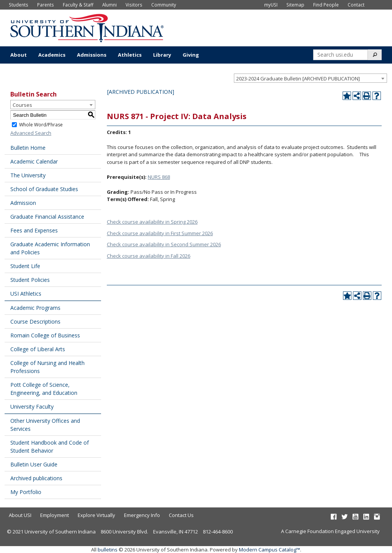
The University (28, 175)
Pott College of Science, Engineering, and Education (44, 389)
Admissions (92, 55)
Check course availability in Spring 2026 (152, 222)
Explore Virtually (96, 515)
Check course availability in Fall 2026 (149, 256)
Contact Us (181, 515)
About (19, 55)
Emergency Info (142, 515)
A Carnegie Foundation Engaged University (330, 531)
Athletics (130, 55)
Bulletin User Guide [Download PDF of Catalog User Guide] (34, 464)
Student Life (25, 266)
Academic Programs (35, 308)
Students (19, 5)
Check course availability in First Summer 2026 (160, 233)
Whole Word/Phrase (41, 125)
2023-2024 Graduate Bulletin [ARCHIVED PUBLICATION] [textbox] (298, 79)
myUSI (271, 5)
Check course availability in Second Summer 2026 (164, 244)
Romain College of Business (45, 335)
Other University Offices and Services (45, 425)
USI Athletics (26, 294)
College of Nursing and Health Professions (47, 367)
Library (162, 55)
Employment (55, 515)
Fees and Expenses (34, 230)
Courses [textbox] (22, 105)
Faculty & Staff (78, 5)
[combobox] (310, 78)
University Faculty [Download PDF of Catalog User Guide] (32, 407)
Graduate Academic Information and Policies (50, 248)
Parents (46, 5)
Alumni (109, 5)
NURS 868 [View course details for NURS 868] (159, 177)
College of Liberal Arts (38, 349)
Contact (356, 5)
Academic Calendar (34, 161)
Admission (23, 203)
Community (164, 5)
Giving (191, 55)
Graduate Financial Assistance (47, 217)
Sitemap (295, 5)
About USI (20, 515)
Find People (326, 5)
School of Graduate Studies (44, 189)
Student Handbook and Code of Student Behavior (50, 447)
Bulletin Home (28, 148)
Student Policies (30, 280)
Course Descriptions (35, 321)
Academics (52, 55)
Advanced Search (31, 133)
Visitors (134, 5)
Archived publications (36, 478)
